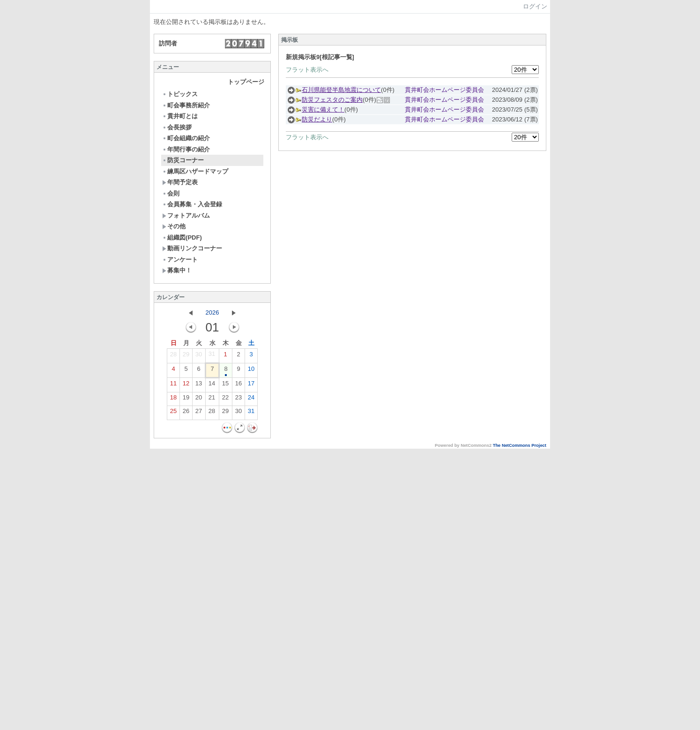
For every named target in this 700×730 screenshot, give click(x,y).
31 (212, 356)
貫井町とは (180, 116)
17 (251, 385)
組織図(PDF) (182, 237)
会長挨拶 (177, 127)
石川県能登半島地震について (341, 90)
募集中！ (177, 270)
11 (173, 385)
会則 (171, 193)
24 (251, 399)
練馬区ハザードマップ (195, 171)
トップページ (246, 82)
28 (173, 356)
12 (186, 385)
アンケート (180, 260)
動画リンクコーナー (192, 248)
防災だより (317, 119)
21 (212, 399)
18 (173, 399)
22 (225, 399)
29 (186, 356)
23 (238, 399)
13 (199, 385)
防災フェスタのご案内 (332, 100)
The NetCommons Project (520, 445)
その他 (174, 226)
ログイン (535, 6)
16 (238, 385)
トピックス (180, 94)
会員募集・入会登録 (192, 204)
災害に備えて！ (323, 109)
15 (225, 385)
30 (199, 356)
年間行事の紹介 (186, 149)
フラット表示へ (307, 70)
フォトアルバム (186, 215)
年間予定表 (180, 182)
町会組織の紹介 (186, 138)
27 (199, 413)
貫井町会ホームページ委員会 (444, 90)
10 (251, 371)
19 (186, 399)
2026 (212, 312)
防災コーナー (183, 160)
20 (199, 399)
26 (186, 413)
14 (212, 385)
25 (173, 413)
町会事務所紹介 (186, 105)
